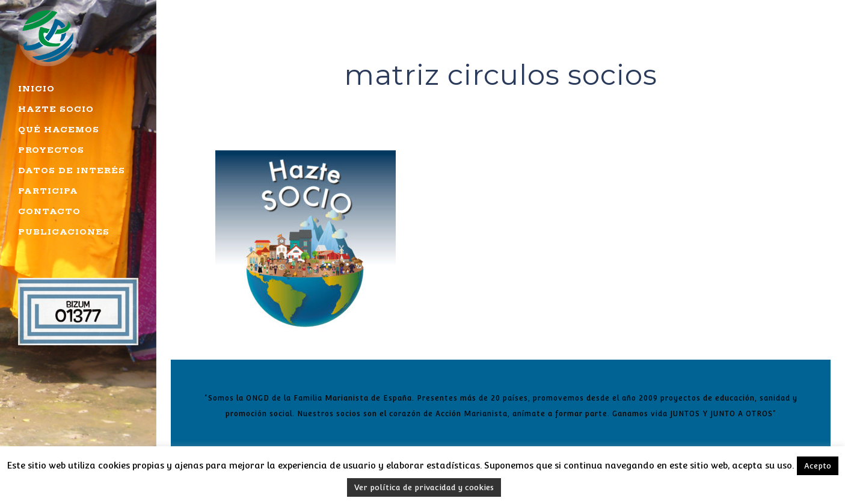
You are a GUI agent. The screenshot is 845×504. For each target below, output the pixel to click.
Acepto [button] (818, 466)
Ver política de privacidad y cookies (424, 487)
